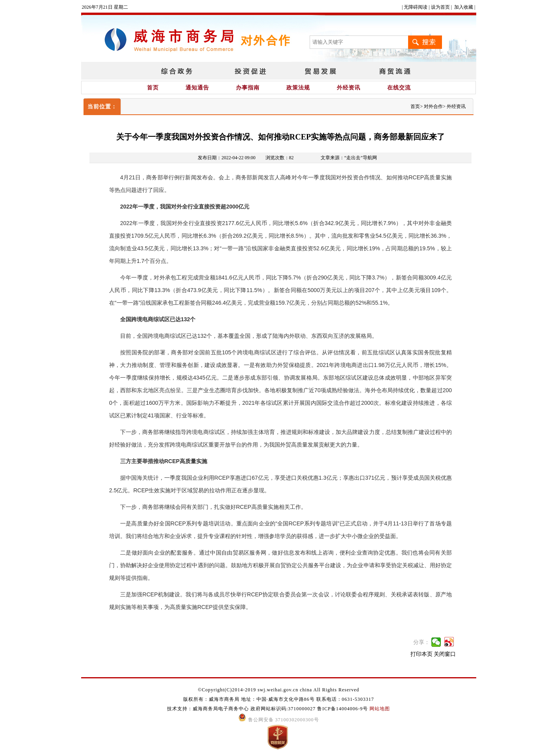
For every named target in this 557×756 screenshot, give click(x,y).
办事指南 (248, 88)
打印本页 (421, 654)
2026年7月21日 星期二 (105, 7)
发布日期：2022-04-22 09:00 (227, 158)
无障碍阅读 (416, 7)
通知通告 (197, 88)
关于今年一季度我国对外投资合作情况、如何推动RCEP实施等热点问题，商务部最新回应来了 (280, 137)
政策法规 (298, 88)
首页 (153, 88)
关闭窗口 (445, 654)
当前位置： (102, 107)
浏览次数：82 (280, 158)
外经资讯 (349, 88)
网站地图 (380, 709)
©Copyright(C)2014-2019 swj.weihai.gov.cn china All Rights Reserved (278, 690)
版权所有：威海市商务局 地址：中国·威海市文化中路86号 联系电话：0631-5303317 (279, 699)
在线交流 (399, 88)
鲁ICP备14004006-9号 (343, 709)
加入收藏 (464, 7)
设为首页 (440, 7)
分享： (421, 642)
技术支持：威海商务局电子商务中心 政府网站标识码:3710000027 (242, 709)
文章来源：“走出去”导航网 (349, 158)
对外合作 (433, 106)
